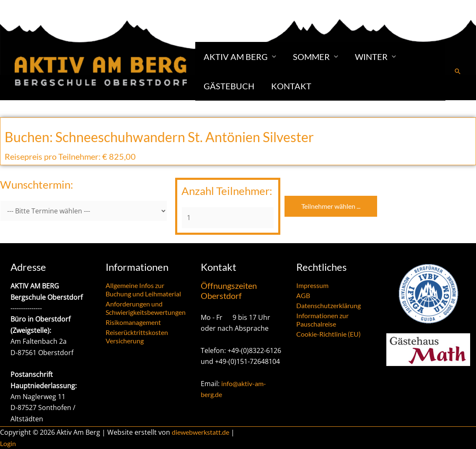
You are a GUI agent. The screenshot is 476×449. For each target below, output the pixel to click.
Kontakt (291, 86)
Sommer (311, 57)
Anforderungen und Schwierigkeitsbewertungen (146, 308)
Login (8, 443)
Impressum (312, 285)
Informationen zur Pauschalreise (322, 320)
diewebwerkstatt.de (200, 432)
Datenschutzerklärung (329, 305)
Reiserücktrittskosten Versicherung (137, 336)
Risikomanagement (133, 322)
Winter (371, 57)
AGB (303, 295)
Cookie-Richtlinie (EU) (329, 334)
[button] (458, 71)
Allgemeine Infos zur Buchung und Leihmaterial (143, 289)
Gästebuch (229, 86)
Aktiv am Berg (236, 57)
